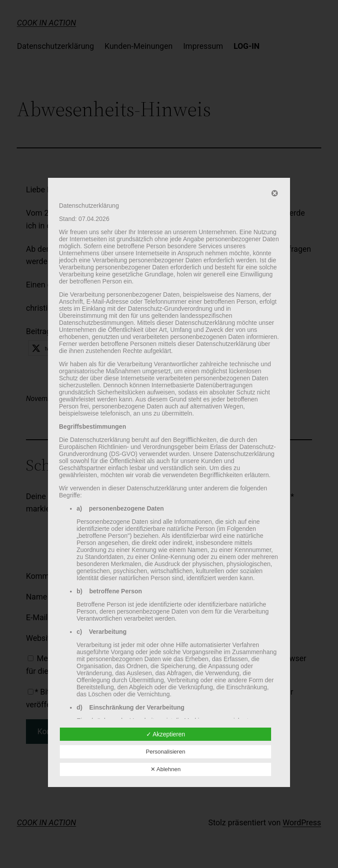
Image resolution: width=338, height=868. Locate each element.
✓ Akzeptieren (166, 734)
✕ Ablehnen (166, 769)
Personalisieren (165, 752)
